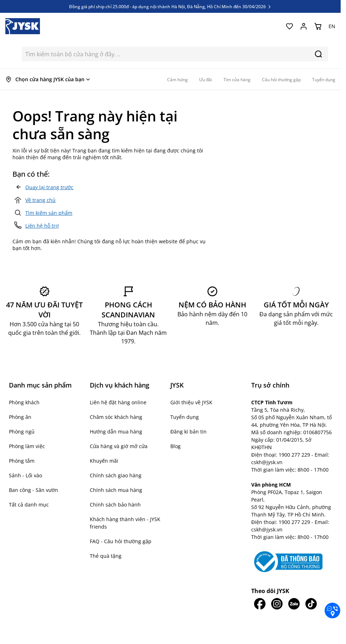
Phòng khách (24, 402)
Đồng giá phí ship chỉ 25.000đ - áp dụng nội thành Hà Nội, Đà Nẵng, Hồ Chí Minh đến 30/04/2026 (171, 6)
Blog (175, 446)
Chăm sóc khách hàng (116, 417)
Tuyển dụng (185, 417)
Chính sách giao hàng (116, 475)
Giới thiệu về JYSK (191, 402)
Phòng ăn (20, 417)
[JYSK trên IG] (277, 604)
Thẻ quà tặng (106, 556)
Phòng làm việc (27, 446)
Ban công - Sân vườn (33, 490)
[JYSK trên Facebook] (260, 604)
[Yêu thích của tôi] (289, 26)
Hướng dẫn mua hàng (116, 432)
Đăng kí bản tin (189, 432)
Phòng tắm (22, 461)
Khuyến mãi (104, 461)
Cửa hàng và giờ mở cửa (119, 446)
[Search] (318, 54)
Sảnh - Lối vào (25, 475)
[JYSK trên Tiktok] (311, 604)
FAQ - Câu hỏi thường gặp (121, 541)
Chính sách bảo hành (115, 505)
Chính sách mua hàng (116, 490)
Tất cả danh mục (29, 505)
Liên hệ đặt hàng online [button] (118, 402)
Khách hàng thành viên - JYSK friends (125, 523)
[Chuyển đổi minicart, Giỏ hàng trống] (318, 26)
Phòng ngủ (22, 432)
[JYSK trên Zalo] (294, 604)
